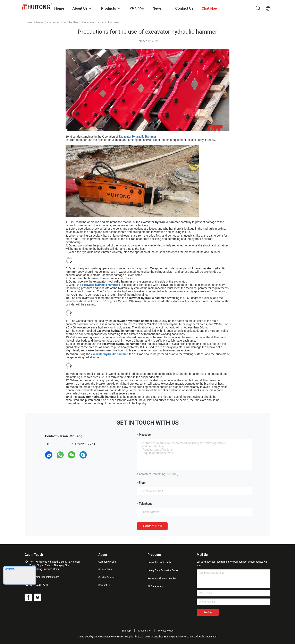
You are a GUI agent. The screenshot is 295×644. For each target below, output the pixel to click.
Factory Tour (105, 570)
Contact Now (152, 526)
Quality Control (106, 577)
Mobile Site (144, 631)
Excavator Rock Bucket (160, 562)
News (40, 22)
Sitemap (126, 631)
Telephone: (146, 504)
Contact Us (104, 585)
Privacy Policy (166, 631)
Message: (145, 435)
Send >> (208, 612)
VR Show (137, 8)
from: (143, 483)
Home (28, 22)
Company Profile (107, 562)
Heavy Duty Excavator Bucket (163, 570)
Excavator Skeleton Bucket (162, 579)
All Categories (155, 586)
